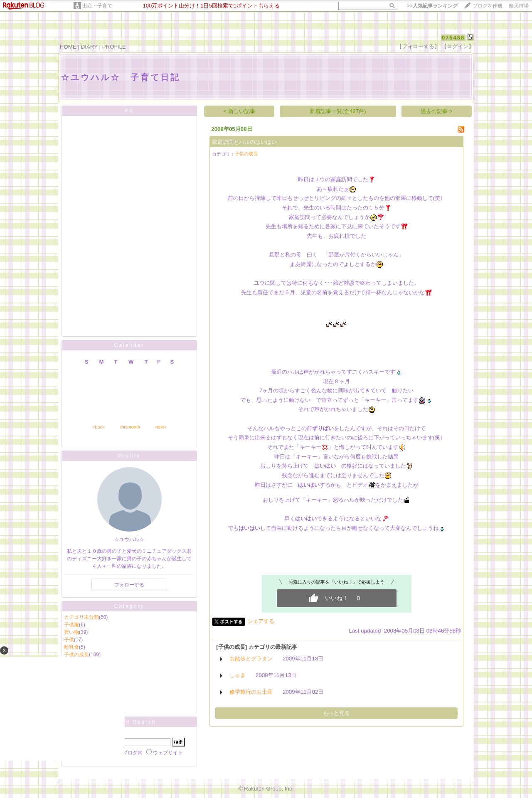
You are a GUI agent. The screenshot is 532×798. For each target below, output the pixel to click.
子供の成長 (246, 154)
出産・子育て (97, 6)
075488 (453, 38)
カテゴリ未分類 (81, 617)
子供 (69, 640)
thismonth (130, 427)
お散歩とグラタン (251, 659)
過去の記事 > (437, 111)
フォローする (129, 585)
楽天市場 (519, 6)
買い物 (71, 632)
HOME (68, 47)
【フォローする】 (418, 46)
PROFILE (114, 47)
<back (99, 427)
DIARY (89, 47)
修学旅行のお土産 (251, 692)
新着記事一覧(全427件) (338, 111)
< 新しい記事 (240, 111)
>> (432, 6)
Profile (129, 456)
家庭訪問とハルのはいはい (244, 142)
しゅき (238, 675)
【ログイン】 (458, 46)
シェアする (261, 621)
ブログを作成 (488, 6)
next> (161, 427)
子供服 (71, 625)
